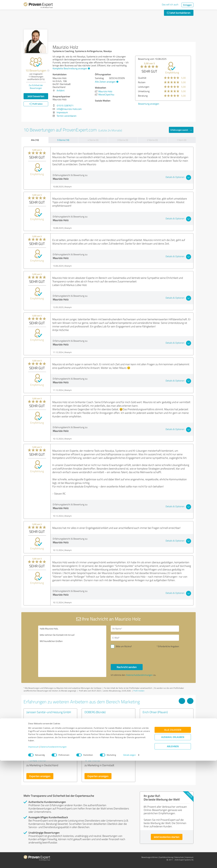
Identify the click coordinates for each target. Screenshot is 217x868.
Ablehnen (173, 854)
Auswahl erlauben (173, 845)
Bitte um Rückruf (124, 646)
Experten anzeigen (40, 776)
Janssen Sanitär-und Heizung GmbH (49, 712)
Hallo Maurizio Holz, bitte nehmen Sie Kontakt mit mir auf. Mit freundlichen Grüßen (72, 651)
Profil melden (139, 691)
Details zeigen (129, 862)
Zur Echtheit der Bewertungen (36, 87)
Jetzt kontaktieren (179, 13)
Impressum (34, 854)
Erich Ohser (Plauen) (155, 712)
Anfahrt (61, 90)
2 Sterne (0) (152, 140)
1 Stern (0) (182, 140)
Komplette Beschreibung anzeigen (71, 68)
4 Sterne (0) (93, 140)
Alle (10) (35, 140)
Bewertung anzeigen (149, 104)
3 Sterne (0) (123, 140)
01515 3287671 (65, 106)
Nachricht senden (127, 667)
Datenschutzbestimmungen (54, 854)
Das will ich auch (170, 4)
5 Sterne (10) (63, 140)
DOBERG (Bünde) (95, 712)
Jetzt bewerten (36, 96)
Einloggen (187, 5)
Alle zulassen (173, 837)
